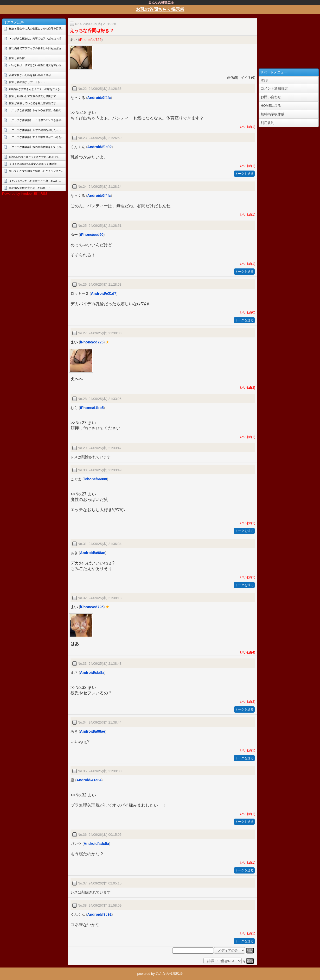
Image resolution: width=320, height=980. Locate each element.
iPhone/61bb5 (92, 408)
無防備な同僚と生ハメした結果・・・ (31, 188)
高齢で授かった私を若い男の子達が (30, 75)
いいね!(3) (247, 388)
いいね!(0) (247, 312)
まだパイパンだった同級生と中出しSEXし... (35, 181)
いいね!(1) (247, 127)
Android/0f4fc (99, 98)
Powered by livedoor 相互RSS (25, 194)
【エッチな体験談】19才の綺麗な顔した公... (35, 130)
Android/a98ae (93, 553)
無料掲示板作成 (273, 114)
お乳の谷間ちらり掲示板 (160, 10)
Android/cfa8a (92, 673)
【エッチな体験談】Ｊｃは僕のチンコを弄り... (36, 120)
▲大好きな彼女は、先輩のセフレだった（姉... (36, 38)
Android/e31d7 (104, 293)
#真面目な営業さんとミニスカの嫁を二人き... (36, 89)
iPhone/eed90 (92, 235)
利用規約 (267, 123)
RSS (264, 80)
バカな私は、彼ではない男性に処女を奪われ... (36, 65)
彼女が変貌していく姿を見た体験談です (33, 103)
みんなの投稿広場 (169, 974)
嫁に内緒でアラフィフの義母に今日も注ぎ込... (36, 48)
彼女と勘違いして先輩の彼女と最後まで (33, 96)
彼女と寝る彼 (17, 58)
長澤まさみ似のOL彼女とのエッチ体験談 (33, 164)
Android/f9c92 (100, 147)
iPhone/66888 (95, 479)
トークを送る (244, 174)
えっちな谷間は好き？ (92, 31)
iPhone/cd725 (91, 40)
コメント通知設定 (274, 88)
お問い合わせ (271, 97)
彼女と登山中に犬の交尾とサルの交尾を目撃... (36, 29)
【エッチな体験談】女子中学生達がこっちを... (36, 137)
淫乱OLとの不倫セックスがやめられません (34, 157)
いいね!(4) (247, 652)
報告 (250, 961)
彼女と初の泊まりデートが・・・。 (30, 82)
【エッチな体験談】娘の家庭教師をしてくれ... (36, 147)
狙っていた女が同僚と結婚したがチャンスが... (36, 171)
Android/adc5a (96, 844)
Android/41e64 (89, 780)
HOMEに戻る (271, 106)
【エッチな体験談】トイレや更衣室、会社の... (36, 110)
